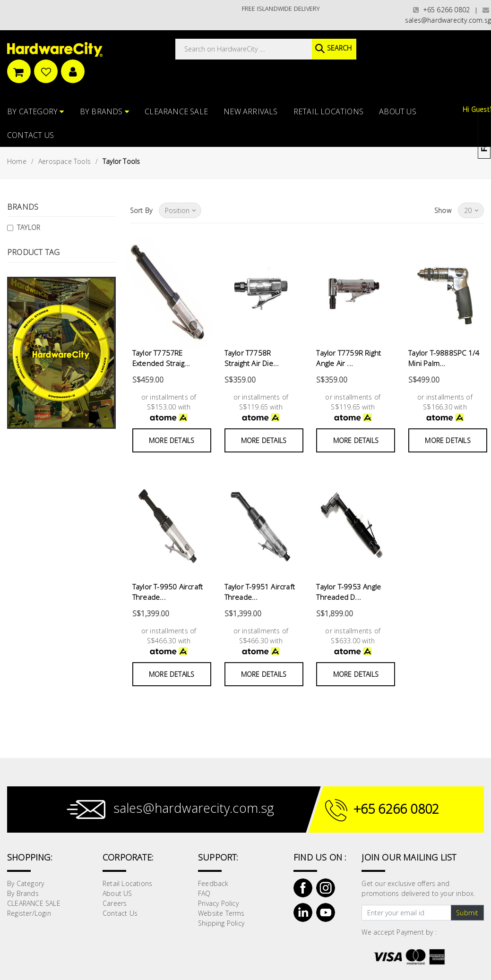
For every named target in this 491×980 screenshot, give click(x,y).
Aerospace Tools (65, 161)
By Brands (104, 111)
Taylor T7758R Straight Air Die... (252, 358)
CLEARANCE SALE (176, 111)
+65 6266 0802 (441, 10)
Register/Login (29, 913)
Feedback (213, 883)
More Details (172, 440)
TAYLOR (29, 227)
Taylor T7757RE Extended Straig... (161, 358)
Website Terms (221, 913)
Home (17, 161)
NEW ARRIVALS (250, 111)
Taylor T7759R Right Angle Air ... (349, 358)
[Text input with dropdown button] (406, 913)
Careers (115, 903)
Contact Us (30, 135)
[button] (490, 54)
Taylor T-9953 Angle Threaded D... (349, 592)
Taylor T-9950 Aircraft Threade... (168, 592)
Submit (467, 913)
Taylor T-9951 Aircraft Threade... (260, 592)
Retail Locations (328, 111)
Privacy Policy (218, 903)
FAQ (204, 893)
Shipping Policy (221, 923)
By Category (36, 111)
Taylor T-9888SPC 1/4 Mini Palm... (444, 358)
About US (398, 111)
